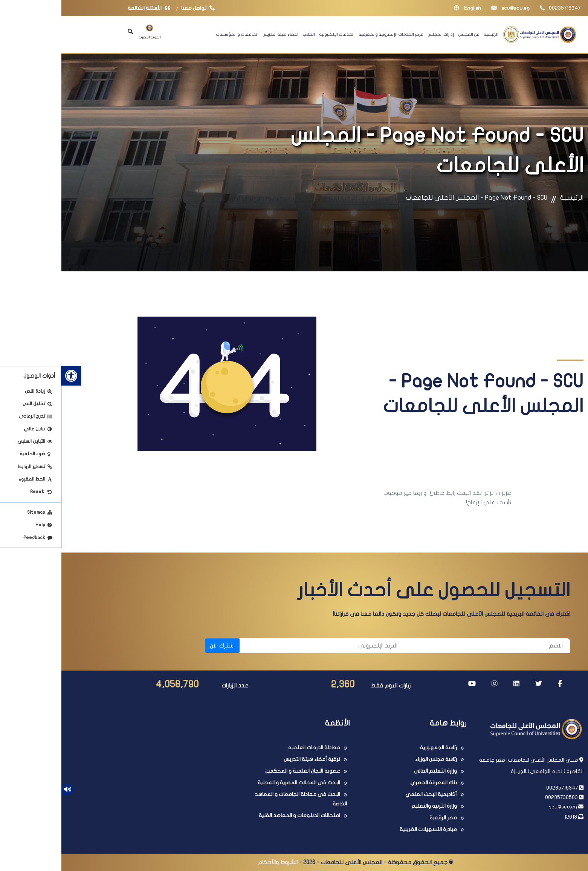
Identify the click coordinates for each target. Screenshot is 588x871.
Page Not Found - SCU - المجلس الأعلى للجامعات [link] (415, 198)
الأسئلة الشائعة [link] (89, 8)
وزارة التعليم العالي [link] (374, 771)
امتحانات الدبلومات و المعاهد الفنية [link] (238, 815)
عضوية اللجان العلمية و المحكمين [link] (241, 771)
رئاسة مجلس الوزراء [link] (375, 759)
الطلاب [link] (247, 34)
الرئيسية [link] (430, 34)
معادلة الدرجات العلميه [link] (253, 748)
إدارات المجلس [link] (380, 34)
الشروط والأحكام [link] (216, 862)
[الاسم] (426, 646)
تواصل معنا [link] (138, 8)
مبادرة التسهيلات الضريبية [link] (367, 829)
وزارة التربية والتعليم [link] (373, 806)
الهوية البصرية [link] (88, 32)
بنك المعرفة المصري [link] (372, 783)
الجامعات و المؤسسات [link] (176, 34)
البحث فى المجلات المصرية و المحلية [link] (237, 783)
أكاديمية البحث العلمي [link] (370, 794)
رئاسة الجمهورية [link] (377, 748)
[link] (10, 376)
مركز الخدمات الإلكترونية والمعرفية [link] (330, 34)
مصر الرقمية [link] (382, 818)
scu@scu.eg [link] (449, 8)
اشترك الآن (161, 646)
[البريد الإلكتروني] (261, 646)
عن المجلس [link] (408, 34)
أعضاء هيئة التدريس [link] (219, 34)
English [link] (406, 8)
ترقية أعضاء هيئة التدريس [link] (250, 759)
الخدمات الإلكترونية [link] (276, 34)
